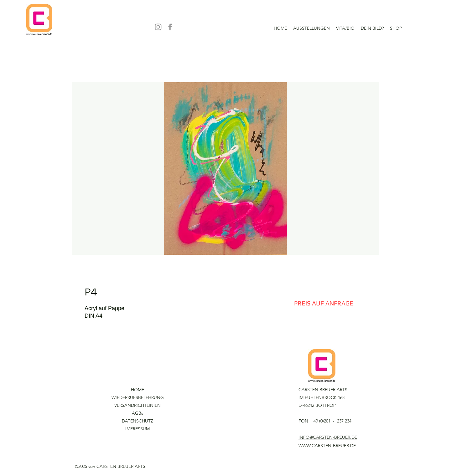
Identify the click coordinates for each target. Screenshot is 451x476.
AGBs (137, 413)
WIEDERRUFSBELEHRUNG (138, 397)
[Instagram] (158, 27)
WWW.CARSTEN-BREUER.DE (327, 446)
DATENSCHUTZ (137, 421)
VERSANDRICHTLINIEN (137, 405)
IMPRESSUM (137, 429)
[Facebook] (170, 27)
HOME (137, 390)
